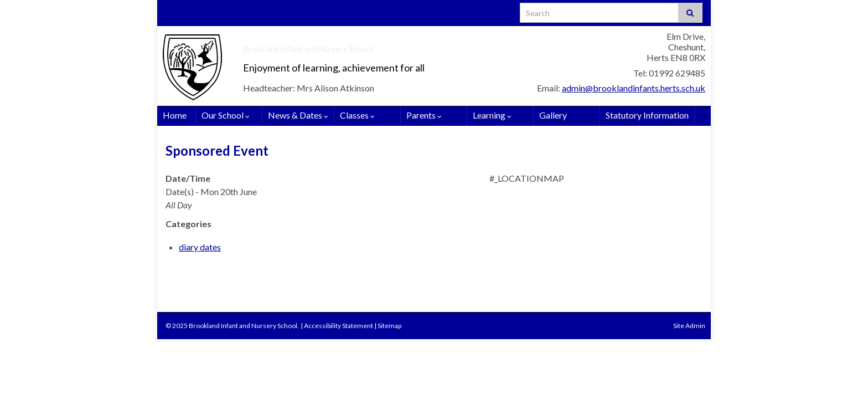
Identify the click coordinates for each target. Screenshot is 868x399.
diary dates (200, 247)
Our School (226, 115)
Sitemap (389, 326)
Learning (492, 115)
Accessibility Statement (339, 326)
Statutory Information (647, 115)
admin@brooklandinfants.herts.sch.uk (634, 88)
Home (175, 115)
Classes (357, 115)
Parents (424, 115)
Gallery (553, 115)
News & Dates (298, 115)
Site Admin (689, 326)
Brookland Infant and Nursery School (375, 45)
